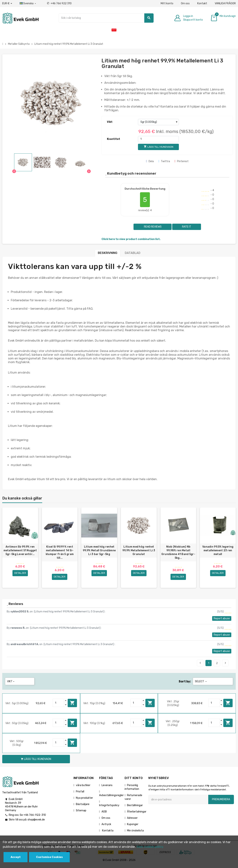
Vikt (110, 122)
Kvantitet (114, 139)
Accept (16, 857)
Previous (200, 665)
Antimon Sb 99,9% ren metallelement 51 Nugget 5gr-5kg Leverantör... (20, 550)
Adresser (132, 820)
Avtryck (106, 826)
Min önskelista (135, 833)
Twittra (164, 161)
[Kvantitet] (158, 139)
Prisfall (80, 794)
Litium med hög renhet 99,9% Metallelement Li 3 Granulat (139, 550)
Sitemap (81, 813)
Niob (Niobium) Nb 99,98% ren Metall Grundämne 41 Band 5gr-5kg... (178, 552)
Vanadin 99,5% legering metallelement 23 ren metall (218, 550)
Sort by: (185, 684)
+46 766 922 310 (59, 3)
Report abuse (222, 621)
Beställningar (135, 808)
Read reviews (152, 227)
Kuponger (133, 826)
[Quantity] (58, 705)
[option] (20, 549)
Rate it (187, 227)
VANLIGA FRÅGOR (225, 3)
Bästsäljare (83, 806)
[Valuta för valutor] (7, 4)
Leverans (107, 787)
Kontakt (202, 3)
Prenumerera (221, 802)
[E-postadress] (178, 802)
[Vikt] (158, 122)
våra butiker (83, 787)
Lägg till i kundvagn (72, 705)
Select (201, 684)
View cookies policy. (150, 847)
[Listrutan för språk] (28, 4)
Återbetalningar (137, 814)
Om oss (185, 3)
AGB (104, 814)
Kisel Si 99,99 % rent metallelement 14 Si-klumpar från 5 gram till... (60, 552)
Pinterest (181, 161)
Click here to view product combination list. (131, 239)
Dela (150, 161)
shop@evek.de (36, 822)
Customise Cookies (49, 857)
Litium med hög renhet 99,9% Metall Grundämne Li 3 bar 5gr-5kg (99, 550)
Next (225, 665)
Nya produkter (84, 800)
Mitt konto (167, 3)
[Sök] (106, 18)
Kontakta (107, 833)
